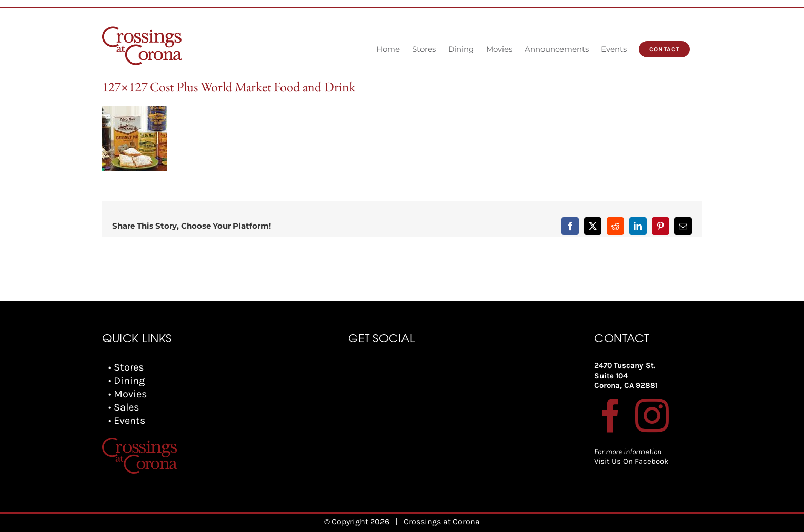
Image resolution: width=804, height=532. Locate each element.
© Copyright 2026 (357, 521)
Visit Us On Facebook (631, 461)
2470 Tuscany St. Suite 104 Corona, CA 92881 (626, 375)
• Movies (128, 394)
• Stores (126, 367)
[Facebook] (611, 415)
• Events (127, 421)
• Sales (124, 407)
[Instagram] (652, 415)
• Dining (126, 381)
